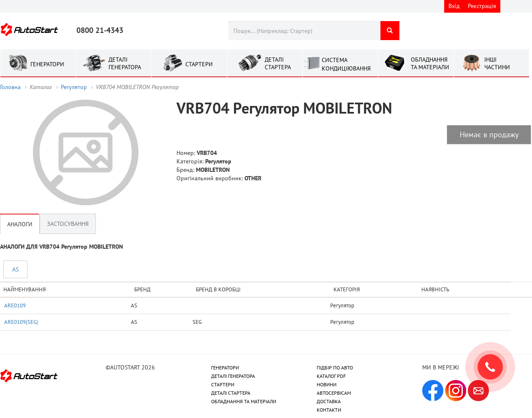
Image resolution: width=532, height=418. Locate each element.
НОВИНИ (327, 384)
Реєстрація (482, 6)
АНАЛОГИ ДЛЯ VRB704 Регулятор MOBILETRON (61, 247)
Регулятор (74, 87)
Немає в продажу (489, 134)
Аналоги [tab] (20, 224)
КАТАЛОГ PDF (331, 376)
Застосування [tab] (68, 224)
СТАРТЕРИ (223, 384)
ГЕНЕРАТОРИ (225, 368)
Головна (10, 87)
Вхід (454, 6)
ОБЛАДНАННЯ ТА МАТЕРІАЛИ (244, 401)
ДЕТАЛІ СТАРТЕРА (231, 393)
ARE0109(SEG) (21, 322)
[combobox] (304, 31)
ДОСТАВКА (329, 401)
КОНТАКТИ (329, 410)
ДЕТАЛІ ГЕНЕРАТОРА (233, 376)
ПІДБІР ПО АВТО (335, 368)
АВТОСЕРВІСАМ (334, 393)
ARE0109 (15, 305)
